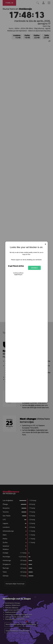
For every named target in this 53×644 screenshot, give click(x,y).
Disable (34, 268)
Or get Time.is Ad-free (16, 266)
